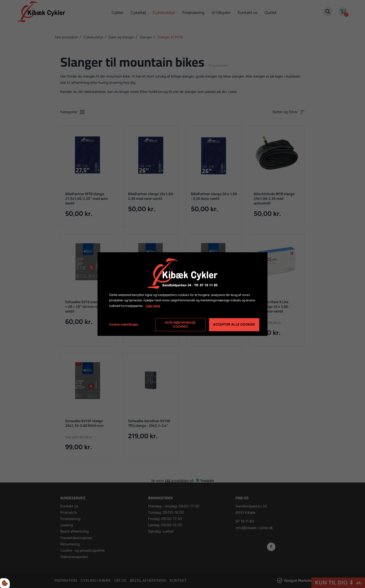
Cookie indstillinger (124, 325)
